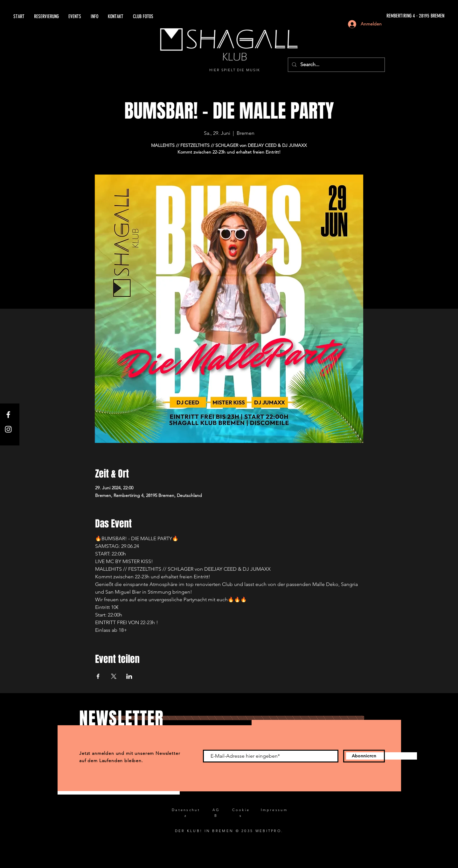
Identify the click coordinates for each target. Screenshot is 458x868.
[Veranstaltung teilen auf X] (114, 676)
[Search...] (336, 65)
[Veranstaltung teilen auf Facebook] (98, 676)
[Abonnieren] (364, 756)
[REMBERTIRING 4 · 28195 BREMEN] (372, 16)
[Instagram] (8, 429)
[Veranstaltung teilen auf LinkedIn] (129, 676)
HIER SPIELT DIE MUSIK (235, 70)
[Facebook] (8, 415)
